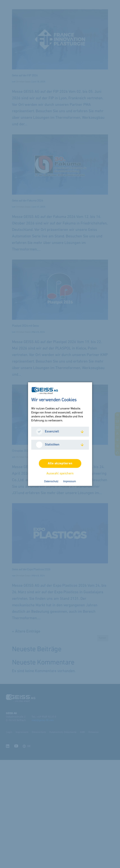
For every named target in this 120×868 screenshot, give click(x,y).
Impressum (69, 481)
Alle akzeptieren (60, 463)
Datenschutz (51, 481)
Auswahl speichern (60, 474)
